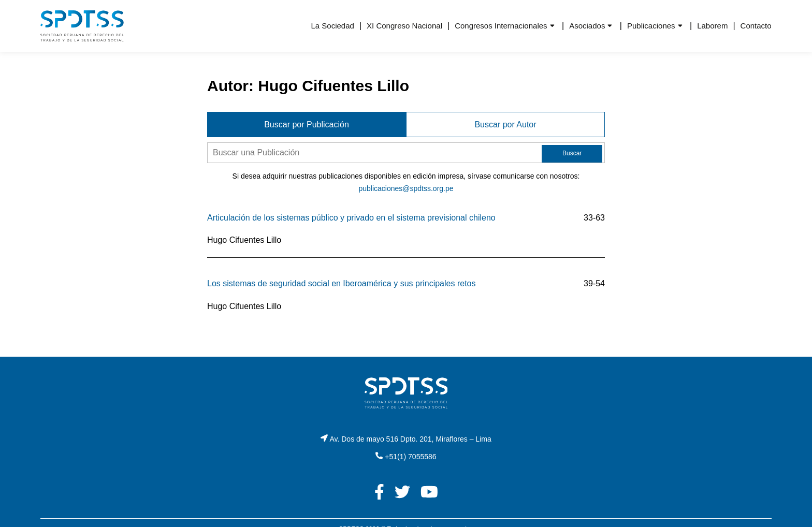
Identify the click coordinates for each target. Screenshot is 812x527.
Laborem (712, 26)
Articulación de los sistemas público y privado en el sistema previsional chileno (351, 218)
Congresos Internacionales (501, 26)
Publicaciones (651, 26)
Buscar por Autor (505, 125)
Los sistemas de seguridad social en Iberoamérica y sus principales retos (341, 283)
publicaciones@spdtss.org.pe (406, 188)
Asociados (587, 26)
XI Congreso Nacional (404, 26)
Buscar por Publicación (307, 125)
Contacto (756, 26)
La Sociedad (332, 26)
